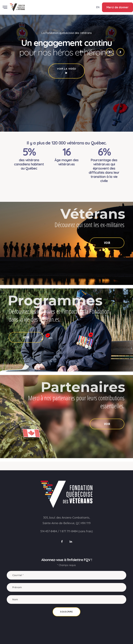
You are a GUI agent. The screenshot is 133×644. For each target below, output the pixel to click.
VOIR (107, 243)
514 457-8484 (49, 531)
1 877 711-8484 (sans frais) (76, 531)
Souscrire (66, 612)
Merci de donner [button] (118, 7)
